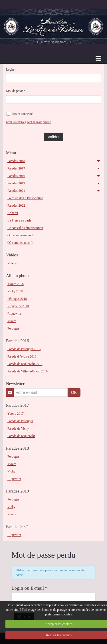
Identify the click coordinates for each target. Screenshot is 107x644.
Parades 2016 (16, 176)
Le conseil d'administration (25, 228)
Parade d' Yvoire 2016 (22, 356)
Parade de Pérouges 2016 (24, 349)
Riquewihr (14, 314)
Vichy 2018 (15, 291)
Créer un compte (15, 122)
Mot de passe (15, 91)
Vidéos (12, 263)
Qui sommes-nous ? (20, 235)
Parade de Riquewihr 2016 (25, 364)
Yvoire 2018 (16, 284)
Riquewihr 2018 (18, 306)
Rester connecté (20, 114)
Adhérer (13, 213)
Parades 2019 (16, 183)
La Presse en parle (19, 220)
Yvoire (12, 321)
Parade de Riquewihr (21, 436)
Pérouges (13, 328)
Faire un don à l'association (25, 198)
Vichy (11, 471)
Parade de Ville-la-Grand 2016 (28, 371)
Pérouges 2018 (17, 299)
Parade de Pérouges (20, 421)
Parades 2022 (16, 206)
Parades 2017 (16, 168)
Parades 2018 (16, 161)
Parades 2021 (16, 191)
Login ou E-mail (28, 588)
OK (74, 392)
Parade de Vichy (18, 428)
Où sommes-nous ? (20, 243)
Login (10, 69)
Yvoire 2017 (16, 414)
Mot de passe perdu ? (39, 122)
